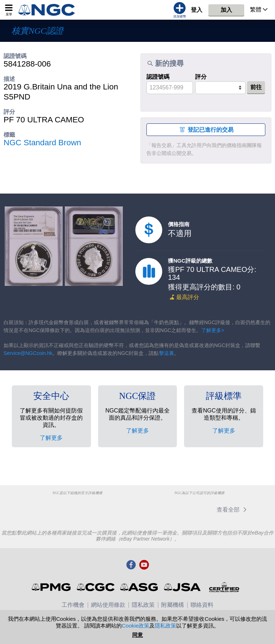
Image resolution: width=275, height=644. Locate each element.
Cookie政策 (136, 626)
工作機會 (73, 605)
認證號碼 (158, 77)
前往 (256, 87)
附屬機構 (173, 605)
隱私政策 (143, 605)
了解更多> (213, 330)
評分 (201, 77)
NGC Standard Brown (42, 143)
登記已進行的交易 (206, 130)
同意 (137, 635)
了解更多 (51, 438)
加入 (226, 10)
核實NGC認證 (37, 31)
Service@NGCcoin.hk (28, 353)
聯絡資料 (202, 605)
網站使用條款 (108, 605)
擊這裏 (167, 353)
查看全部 (233, 510)
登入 (197, 10)
